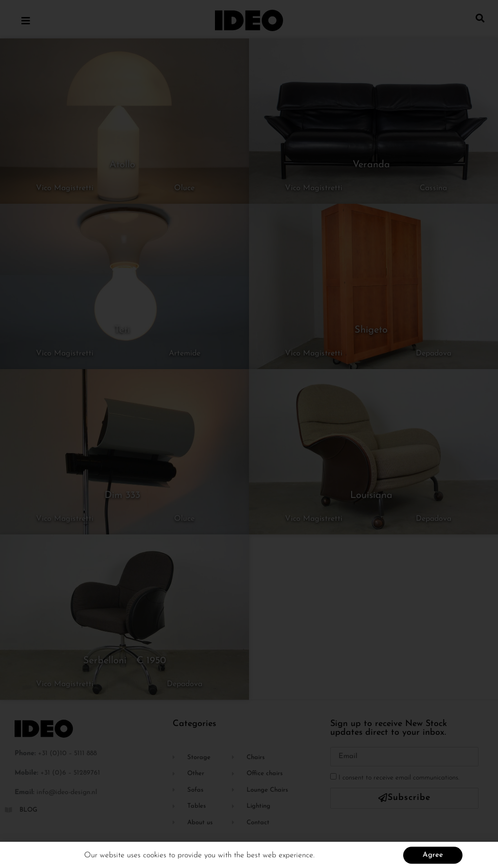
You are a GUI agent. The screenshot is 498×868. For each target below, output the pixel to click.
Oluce (184, 188)
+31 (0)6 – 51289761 (70, 773)
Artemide (185, 354)
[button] (480, 18)
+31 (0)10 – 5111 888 (67, 753)
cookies (156, 859)
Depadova (434, 354)
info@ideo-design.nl (67, 792)
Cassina (433, 188)
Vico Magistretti (65, 188)
